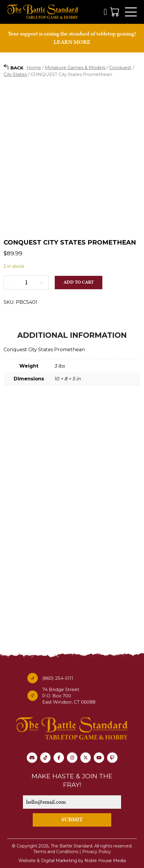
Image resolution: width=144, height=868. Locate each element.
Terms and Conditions (56, 852)
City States (15, 74)
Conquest (120, 67)
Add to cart (79, 282)
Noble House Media (105, 861)
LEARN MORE (72, 42)
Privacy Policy (97, 852)
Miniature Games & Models (75, 67)
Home (34, 67)
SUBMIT (72, 820)
